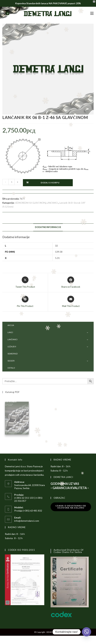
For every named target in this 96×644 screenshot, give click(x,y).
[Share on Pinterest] (25, 302)
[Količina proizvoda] (12, 182)
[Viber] (87, 632)
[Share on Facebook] (71, 283)
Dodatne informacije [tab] (48, 227)
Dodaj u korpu (50, 183)
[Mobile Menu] (92, 13)
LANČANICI (52, 203)
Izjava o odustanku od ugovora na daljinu (71, 507)
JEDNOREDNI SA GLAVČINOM (30, 203)
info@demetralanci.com (27, 521)
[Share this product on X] (25, 283)
